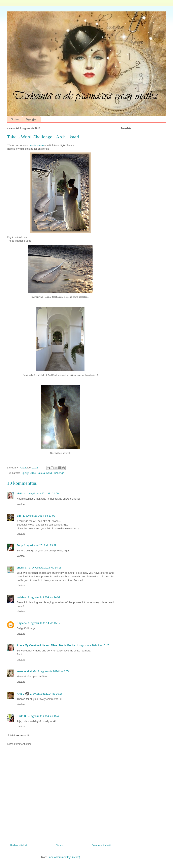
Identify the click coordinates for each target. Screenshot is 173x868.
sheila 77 (22, 568)
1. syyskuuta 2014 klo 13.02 (39, 516)
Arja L (20, 694)
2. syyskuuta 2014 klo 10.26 (46, 694)
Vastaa (21, 504)
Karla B (22, 716)
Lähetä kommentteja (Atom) (64, 857)
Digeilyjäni (31, 119)
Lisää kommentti (19, 735)
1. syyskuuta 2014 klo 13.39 (40, 545)
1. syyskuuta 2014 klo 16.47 (93, 645)
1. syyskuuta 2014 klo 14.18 (45, 568)
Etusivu (15, 119)
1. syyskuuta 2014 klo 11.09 (42, 493)
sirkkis (21, 493)
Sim (19, 516)
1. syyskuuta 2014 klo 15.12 (44, 623)
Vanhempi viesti (101, 845)
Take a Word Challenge (51, 473)
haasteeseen (36, 145)
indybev (22, 597)
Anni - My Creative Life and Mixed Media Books (46, 645)
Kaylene (22, 623)
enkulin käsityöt (27, 671)
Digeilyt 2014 (28, 473)
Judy (20, 545)
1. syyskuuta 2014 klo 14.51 (44, 597)
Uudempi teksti (19, 845)
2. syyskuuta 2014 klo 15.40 (44, 716)
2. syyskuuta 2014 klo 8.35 (53, 671)
